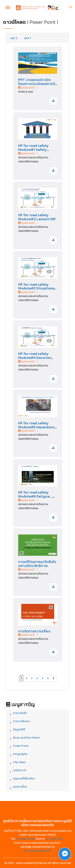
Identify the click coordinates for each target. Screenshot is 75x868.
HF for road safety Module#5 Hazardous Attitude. (36, 427)
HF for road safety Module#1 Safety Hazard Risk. (33, 150)
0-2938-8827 (55, 839)
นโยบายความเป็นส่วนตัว (38, 851)
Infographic (20, 754)
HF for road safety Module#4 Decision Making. (35, 358)
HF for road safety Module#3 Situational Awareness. (37, 288)
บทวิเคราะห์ (19, 770)
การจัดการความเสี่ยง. (35, 631)
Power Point (21, 746)
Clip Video (19, 762)
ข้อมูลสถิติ (19, 729)
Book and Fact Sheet (26, 738)
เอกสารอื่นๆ (20, 787)
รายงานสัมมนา (21, 721)
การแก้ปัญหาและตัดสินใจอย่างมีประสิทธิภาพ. (37, 564)
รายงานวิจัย (20, 713)
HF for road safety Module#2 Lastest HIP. (37, 217)
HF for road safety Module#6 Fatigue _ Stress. (35, 496)
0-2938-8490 (26, 839)
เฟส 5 (14, 38)
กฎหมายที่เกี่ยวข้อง (24, 779)
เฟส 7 (28, 38)
